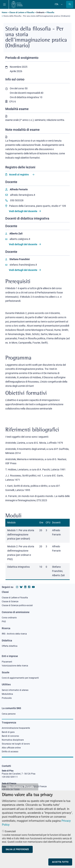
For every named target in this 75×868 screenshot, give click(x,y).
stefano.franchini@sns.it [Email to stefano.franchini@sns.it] (21, 265)
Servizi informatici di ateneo (15, 690)
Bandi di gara (8, 732)
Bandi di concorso (10, 736)
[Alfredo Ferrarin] (17, 189)
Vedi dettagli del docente (25, 211)
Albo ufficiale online (11, 748)
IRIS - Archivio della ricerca (14, 634)
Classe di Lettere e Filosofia (22, 12)
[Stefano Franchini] (18, 259)
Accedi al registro (19, 175)
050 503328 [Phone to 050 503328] (14, 200)
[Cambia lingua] (61, 4)
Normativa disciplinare (13, 740)
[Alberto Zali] (14, 234)
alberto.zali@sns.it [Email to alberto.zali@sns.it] (18, 239)
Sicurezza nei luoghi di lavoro (16, 744)
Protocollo (7, 698)
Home (4, 12)
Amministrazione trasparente (16, 728)
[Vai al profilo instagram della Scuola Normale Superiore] (17, 587)
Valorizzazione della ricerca (15, 666)
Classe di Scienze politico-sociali (17, 605)
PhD (4, 622)
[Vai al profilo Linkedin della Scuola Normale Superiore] (25, 587)
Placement (7, 662)
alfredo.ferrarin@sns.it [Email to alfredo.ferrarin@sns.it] (20, 195)
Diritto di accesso (10, 752)
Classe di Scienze (10, 602)
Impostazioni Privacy (20, 793)
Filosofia (50, 12)
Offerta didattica (10, 646)
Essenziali (10, 837)
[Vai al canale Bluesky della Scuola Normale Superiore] (21, 587)
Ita (57, 4)
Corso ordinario (9, 618)
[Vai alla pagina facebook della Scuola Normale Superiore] (29, 587)
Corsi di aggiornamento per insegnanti (20, 678)
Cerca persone (9, 714)
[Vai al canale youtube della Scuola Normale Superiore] (33, 587)
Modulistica (7, 694)
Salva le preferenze (17, 855)
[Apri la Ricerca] (70, 4)
